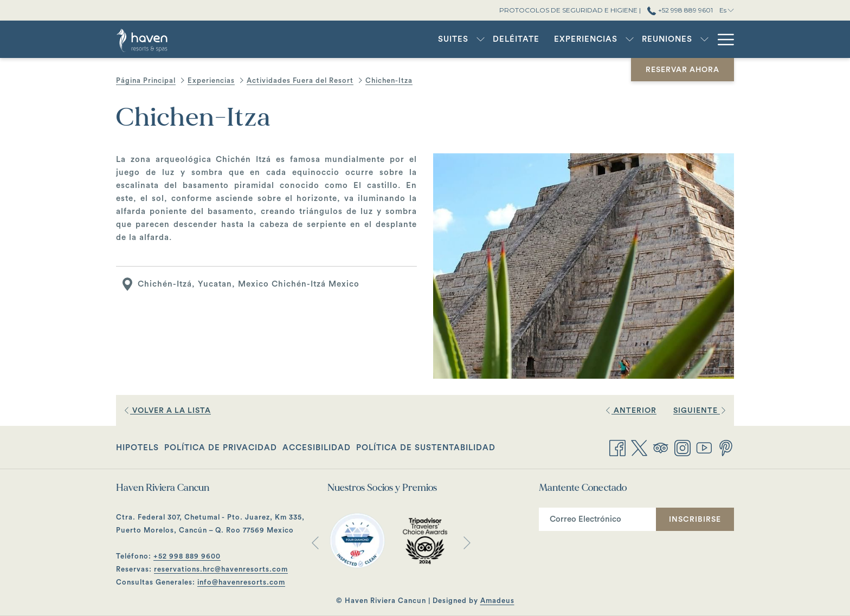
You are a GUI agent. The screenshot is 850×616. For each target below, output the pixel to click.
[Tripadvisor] (661, 447)
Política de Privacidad (221, 448)
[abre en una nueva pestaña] (357, 540)
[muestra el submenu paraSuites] (427, 39)
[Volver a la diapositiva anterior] (315, 543)
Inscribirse (695, 520)
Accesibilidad (317, 448)
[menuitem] (400, 39)
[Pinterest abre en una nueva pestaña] (726, 447)
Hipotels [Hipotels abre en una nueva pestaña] (137, 450)
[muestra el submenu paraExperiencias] (576, 39)
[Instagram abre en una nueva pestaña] (682, 447)
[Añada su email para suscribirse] (597, 519)
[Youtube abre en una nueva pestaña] (704, 447)
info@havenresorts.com (241, 582)
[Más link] (722, 39)
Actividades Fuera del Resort (300, 80)
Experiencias (211, 80)
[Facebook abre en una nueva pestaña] (617, 447)
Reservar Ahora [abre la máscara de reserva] (682, 70)
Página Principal (146, 80)
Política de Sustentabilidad (426, 448)
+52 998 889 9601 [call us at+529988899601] (680, 10)
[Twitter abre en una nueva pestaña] (639, 447)
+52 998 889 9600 (187, 556)
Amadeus (497, 601)
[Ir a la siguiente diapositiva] (467, 543)
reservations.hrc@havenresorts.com (221, 569)
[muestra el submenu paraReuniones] (651, 39)
